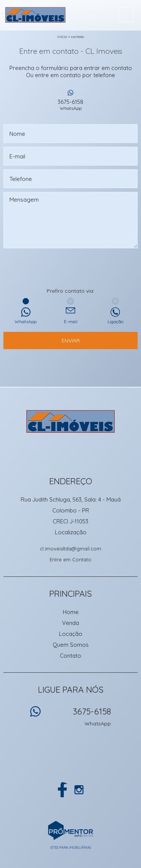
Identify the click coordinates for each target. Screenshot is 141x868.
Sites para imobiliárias (71, 847)
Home (71, 612)
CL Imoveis (70, 421)
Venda (70, 623)
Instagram (79, 790)
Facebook (62, 790)
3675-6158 (71, 105)
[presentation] (71, 269)
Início (62, 37)
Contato (77, 37)
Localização (71, 532)
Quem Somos (71, 645)
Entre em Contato (70, 559)
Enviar (71, 341)
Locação (71, 634)
